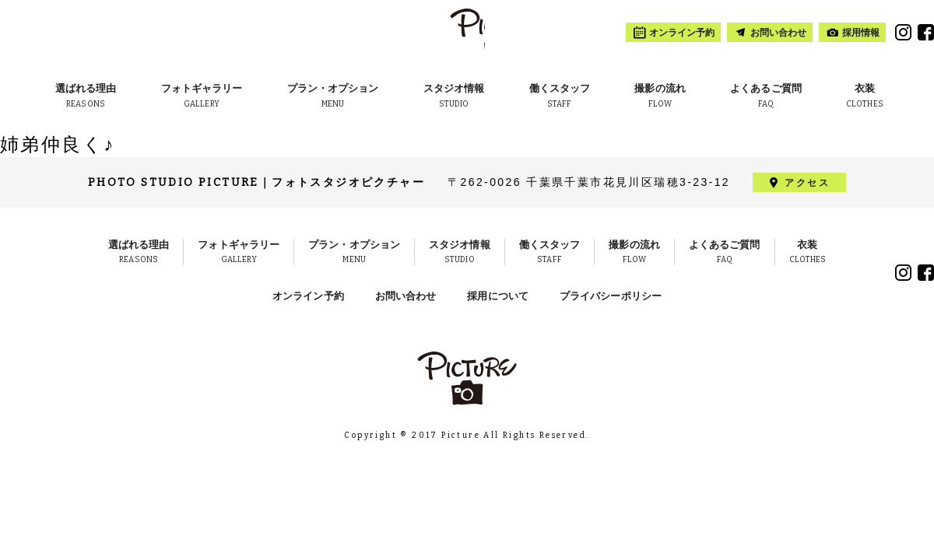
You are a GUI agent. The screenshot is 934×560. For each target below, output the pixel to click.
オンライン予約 (308, 296)
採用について (498, 296)
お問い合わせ (406, 296)
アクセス (807, 183)
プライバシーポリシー (611, 296)
